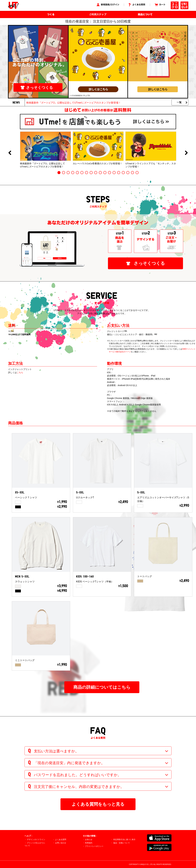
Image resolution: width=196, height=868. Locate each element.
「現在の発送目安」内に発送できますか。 (69, 763)
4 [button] (73, 173)
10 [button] (100, 173)
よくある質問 (61, 840)
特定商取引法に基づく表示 (124, 840)
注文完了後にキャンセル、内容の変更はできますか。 (79, 787)
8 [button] (91, 173)
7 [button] (87, 173)
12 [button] (109, 173)
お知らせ (89, 840)
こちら (20, 372)
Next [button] (186, 153)
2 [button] (64, 173)
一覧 (179, 102)
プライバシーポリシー (94, 846)
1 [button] (59, 173)
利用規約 (89, 843)
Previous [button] (10, 153)
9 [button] (96, 173)
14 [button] (119, 173)
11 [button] (105, 173)
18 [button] (137, 173)
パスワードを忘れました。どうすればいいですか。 (78, 775)
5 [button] (77, 173)
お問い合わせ (61, 843)
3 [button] (68, 173)
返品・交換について (122, 843)
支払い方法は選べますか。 (56, 751)
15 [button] (123, 173)
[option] (45, 150)
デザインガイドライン (36, 840)
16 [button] (128, 173)
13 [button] (114, 173)
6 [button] (82, 173)
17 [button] (132, 173)
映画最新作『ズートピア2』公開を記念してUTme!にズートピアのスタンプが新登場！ (74, 103)
